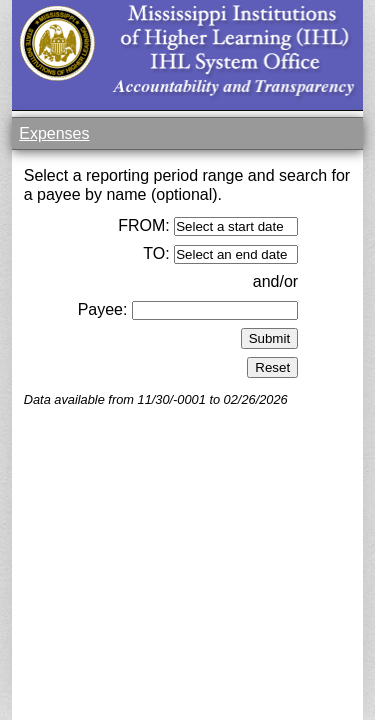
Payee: (103, 309)
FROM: (144, 225)
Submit (269, 338)
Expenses (54, 133)
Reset (272, 367)
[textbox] (215, 310)
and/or (275, 281)
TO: (156, 253)
